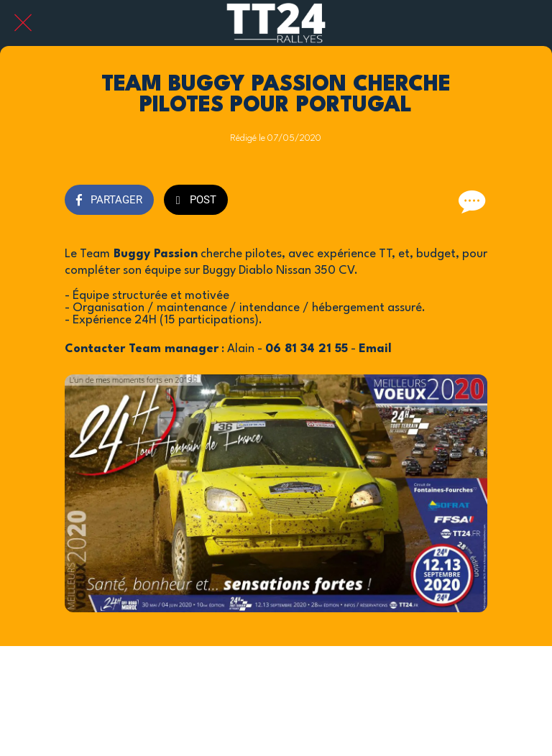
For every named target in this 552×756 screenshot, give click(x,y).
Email (377, 349)
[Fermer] (23, 23)
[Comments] (470, 201)
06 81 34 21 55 (307, 349)
